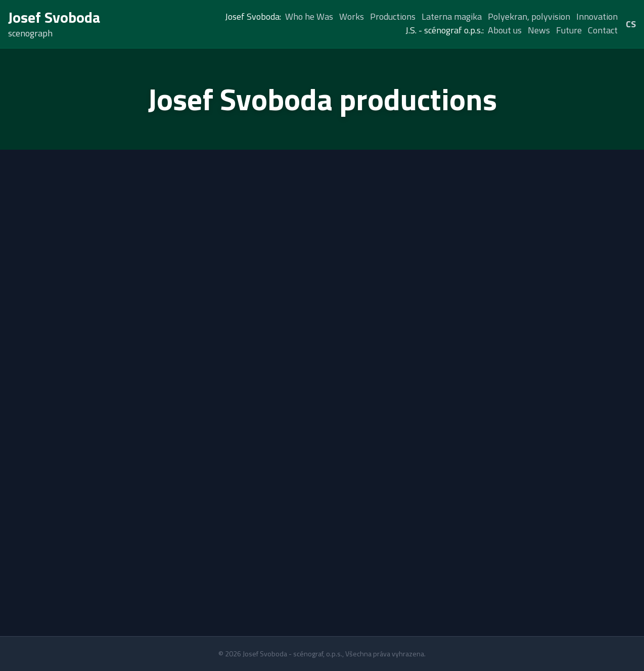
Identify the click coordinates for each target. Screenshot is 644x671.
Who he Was (309, 16)
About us (505, 30)
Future (569, 30)
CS (631, 24)
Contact (603, 30)
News (539, 30)
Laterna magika (452, 16)
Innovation (597, 16)
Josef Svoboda (54, 17)
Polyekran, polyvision (529, 16)
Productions (393, 16)
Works (352, 16)
